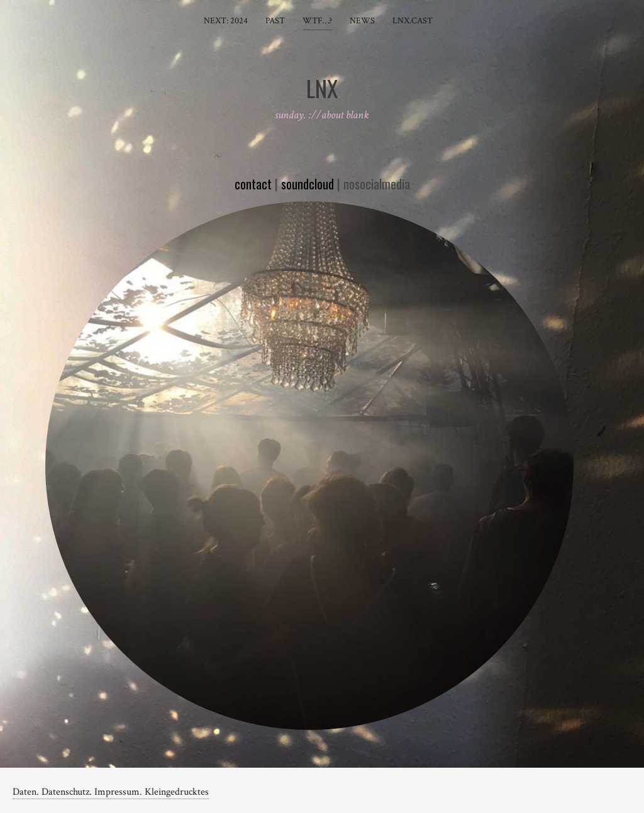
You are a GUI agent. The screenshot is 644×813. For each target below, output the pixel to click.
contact (253, 184)
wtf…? (317, 21)
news (362, 21)
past (275, 21)
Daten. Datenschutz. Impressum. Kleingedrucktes (111, 792)
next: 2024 (226, 21)
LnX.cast (413, 21)
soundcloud (308, 184)
